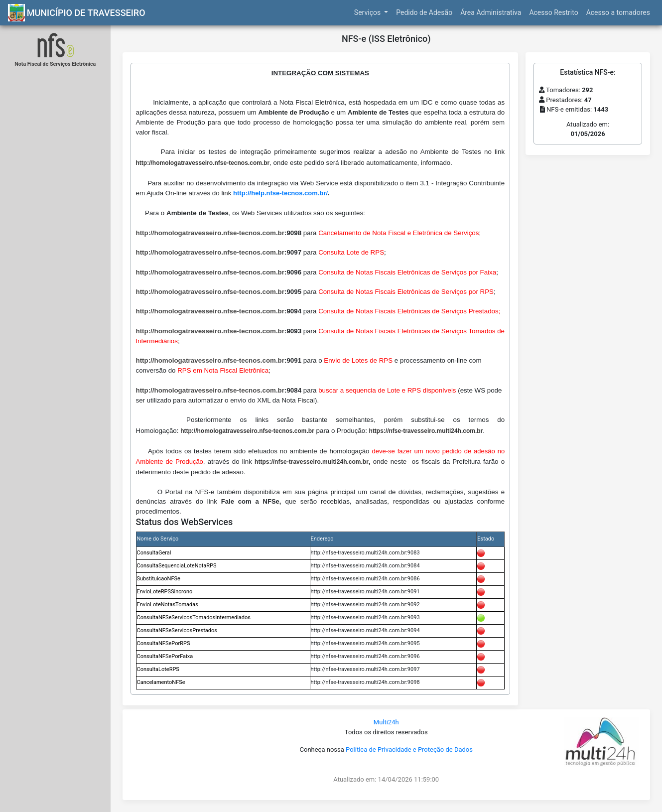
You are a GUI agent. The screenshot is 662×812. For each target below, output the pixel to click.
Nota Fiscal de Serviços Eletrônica (55, 64)
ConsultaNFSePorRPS (164, 643)
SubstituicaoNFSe (159, 579)
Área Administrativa (491, 12)
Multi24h (386, 722)
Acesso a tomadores (618, 12)
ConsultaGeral (154, 553)
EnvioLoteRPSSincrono (165, 592)
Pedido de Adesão (424, 12)
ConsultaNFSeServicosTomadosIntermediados (194, 617)
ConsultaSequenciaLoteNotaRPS (177, 566)
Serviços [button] (368, 12)
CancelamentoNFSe (161, 682)
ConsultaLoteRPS (158, 669)
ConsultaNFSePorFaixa (165, 656)
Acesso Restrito (553, 12)
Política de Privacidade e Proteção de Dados (409, 749)
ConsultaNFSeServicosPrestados (177, 630)
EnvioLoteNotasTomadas (168, 605)
